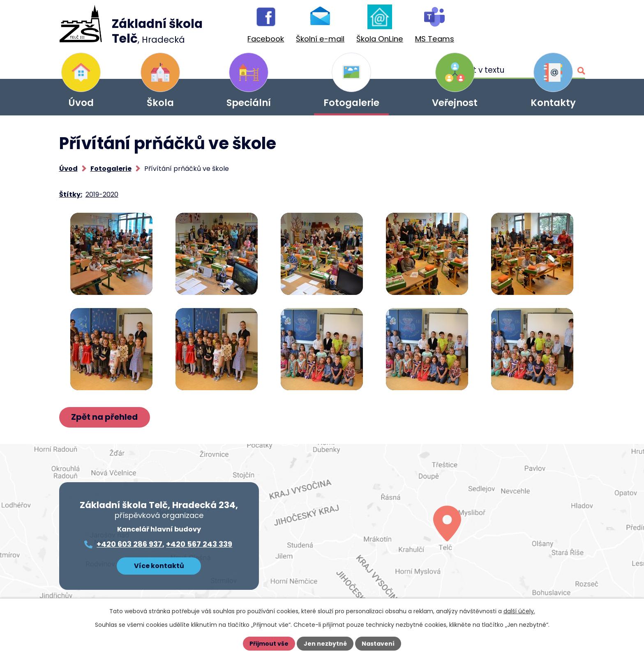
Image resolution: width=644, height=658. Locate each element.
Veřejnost (455, 103)
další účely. (519, 611)
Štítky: (71, 194)
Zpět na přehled (105, 417)
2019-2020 (102, 194)
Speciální (249, 103)
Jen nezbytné (325, 644)
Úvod (81, 103)
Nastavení (378, 644)
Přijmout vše (269, 644)
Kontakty (553, 103)
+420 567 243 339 (199, 544)
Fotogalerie (351, 103)
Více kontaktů (159, 566)
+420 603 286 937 (129, 544)
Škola (160, 103)
